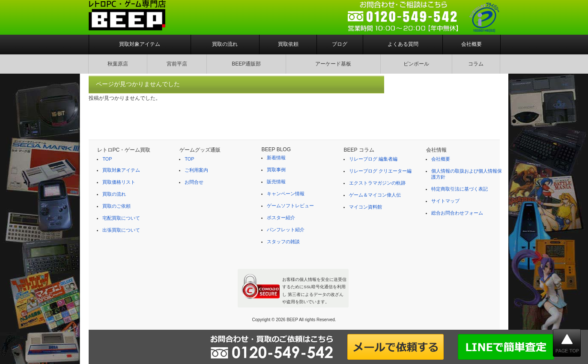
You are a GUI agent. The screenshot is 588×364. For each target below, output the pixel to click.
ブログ (340, 44)
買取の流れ (225, 44)
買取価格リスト (119, 182)
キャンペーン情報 (286, 194)
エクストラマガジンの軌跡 (377, 183)
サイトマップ (445, 201)
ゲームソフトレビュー (290, 206)
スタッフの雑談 (283, 242)
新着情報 (276, 158)
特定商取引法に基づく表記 (460, 189)
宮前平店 (177, 64)
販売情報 (276, 182)
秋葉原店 (118, 64)
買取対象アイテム (140, 44)
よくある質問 (403, 44)
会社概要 (472, 44)
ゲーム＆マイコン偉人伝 (375, 195)
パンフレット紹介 (286, 230)
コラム (476, 64)
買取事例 (276, 170)
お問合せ (194, 182)
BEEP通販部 (246, 64)
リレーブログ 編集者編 (373, 159)
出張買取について (121, 230)
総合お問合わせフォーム (457, 213)
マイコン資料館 (366, 207)
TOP (107, 159)
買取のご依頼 (116, 206)
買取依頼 (288, 44)
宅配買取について (121, 218)
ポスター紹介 (281, 218)
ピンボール (416, 64)
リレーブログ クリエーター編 (380, 171)
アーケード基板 (333, 64)
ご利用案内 (196, 170)
